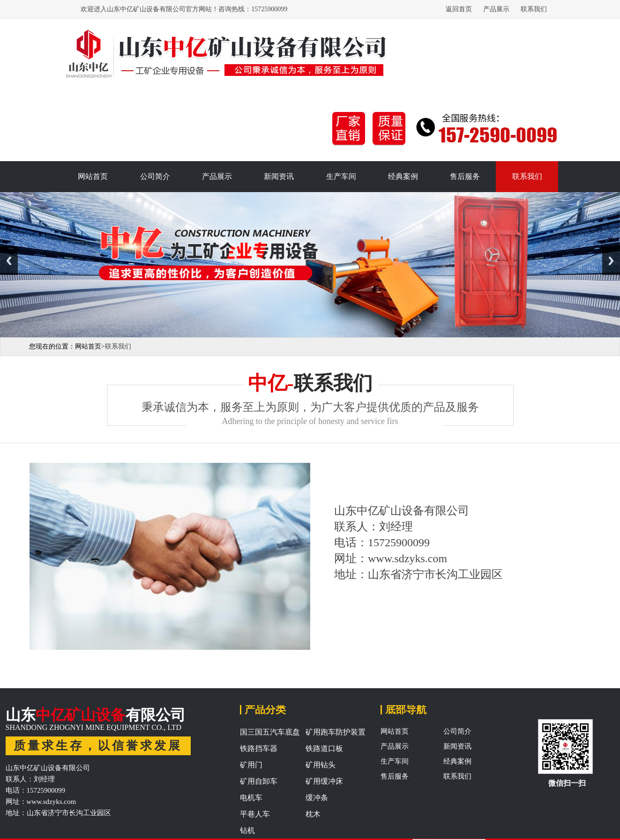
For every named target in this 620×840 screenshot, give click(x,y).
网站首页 (93, 176)
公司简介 (155, 176)
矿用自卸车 (259, 781)
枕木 (313, 814)
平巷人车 (255, 814)
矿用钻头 (321, 765)
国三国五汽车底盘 (270, 732)
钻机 (247, 830)
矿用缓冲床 (324, 781)
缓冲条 (317, 798)
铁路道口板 (324, 748)
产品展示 (496, 9)
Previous (9, 261)
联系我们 (534, 9)
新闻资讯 (279, 176)
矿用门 (251, 765)
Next (611, 261)
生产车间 (341, 176)
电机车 (251, 798)
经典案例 (403, 176)
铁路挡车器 (259, 748)
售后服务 (465, 176)
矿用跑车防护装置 (336, 732)
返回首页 (459, 9)
